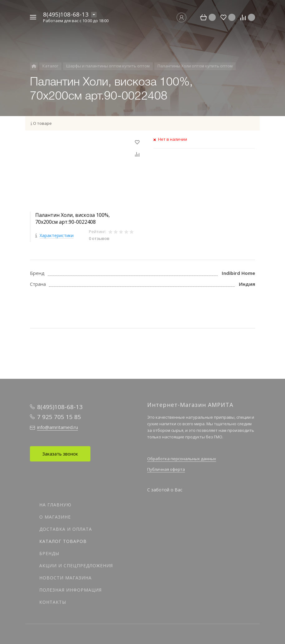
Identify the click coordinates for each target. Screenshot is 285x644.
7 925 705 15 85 (59, 417)
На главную (55, 505)
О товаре (42, 123)
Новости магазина (65, 578)
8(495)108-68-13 (66, 14)
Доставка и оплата (66, 529)
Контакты (53, 602)
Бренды (49, 553)
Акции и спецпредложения (76, 566)
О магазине (55, 517)
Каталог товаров (63, 541)
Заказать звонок (60, 454)
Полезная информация (70, 590)
